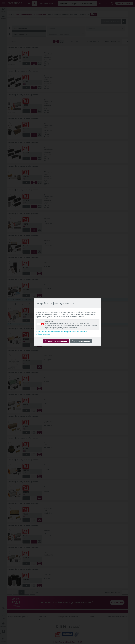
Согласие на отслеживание (56, 341)
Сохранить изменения (81, 341)
